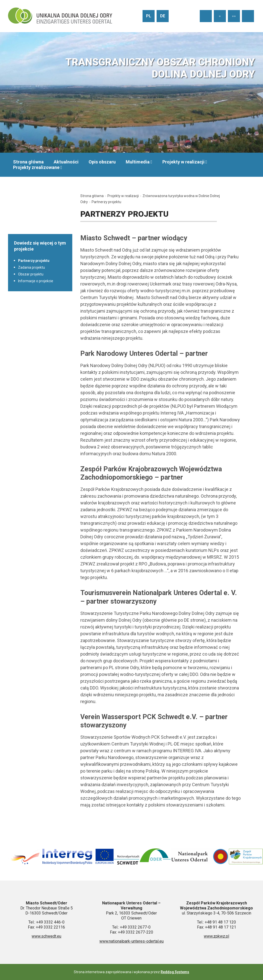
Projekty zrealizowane (36, 167)
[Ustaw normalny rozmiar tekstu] (206, 16)
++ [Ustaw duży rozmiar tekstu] (234, 16)
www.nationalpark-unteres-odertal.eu (131, 941)
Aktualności (66, 162)
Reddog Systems (175, 972)
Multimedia (138, 162)
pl (149, 16)
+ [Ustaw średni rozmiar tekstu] (220, 16)
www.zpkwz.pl (216, 936)
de (163, 16)
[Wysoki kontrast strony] (248, 16)
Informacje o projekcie (36, 281)
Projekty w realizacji (183, 162)
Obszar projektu (31, 274)
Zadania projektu (31, 267)
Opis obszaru (102, 162)
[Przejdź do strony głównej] (60, 16)
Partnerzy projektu (34, 261)
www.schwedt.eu (46, 936)
